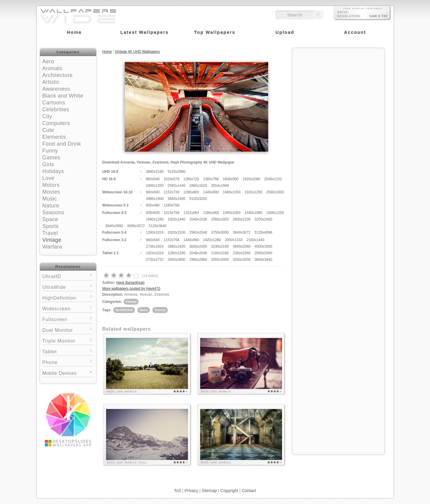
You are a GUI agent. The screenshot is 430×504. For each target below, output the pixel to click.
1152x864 (191, 213)
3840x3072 (241, 232)
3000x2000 (198, 246)
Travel (50, 233)
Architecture (58, 75)
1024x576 (172, 179)
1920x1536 (176, 232)
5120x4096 (263, 232)
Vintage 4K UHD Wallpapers (138, 52)
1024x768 (172, 213)
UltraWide (68, 287)
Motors (51, 185)
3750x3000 (220, 232)
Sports (51, 226)
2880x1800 (155, 199)
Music (50, 199)
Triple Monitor (68, 340)
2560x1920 (220, 219)
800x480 (153, 205)
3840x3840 (263, 260)
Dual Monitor (68, 330)
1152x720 (172, 192)
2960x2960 (198, 260)
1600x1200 (275, 213)
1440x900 (211, 192)
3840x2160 (155, 172)
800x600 (153, 213)
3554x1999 (220, 186)
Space (50, 219)
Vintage (52, 240)
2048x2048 (198, 253)
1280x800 (191, 192)
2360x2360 (241, 253)
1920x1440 (176, 219)
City (47, 116)
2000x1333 (234, 240)
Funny (50, 151)
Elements (54, 137)
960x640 (153, 240)
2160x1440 (255, 240)
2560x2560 (263, 253)
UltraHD (68, 276)
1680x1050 (232, 192)
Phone (68, 362)
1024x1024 (155, 253)
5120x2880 (176, 172)
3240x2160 (220, 246)
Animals (53, 68)
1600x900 (231, 179)
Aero (48, 61)
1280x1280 (176, 253)
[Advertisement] (338, 89)
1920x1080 (251, 179)
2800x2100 (241, 219)
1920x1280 (212, 240)
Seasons (53, 212)
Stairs (144, 310)
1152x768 (172, 240)
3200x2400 (263, 219)
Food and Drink (62, 144)
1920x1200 (253, 192)
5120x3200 (198, 199)
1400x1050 (232, 213)
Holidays (53, 171)
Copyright (229, 491)
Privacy (191, 491)
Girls (48, 164)
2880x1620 (198, 186)
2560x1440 (176, 186)
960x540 (153, 179)
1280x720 (191, 179)
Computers (56, 123)
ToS (177, 491)
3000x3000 (220, 260)
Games (52, 158)
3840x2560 (241, 246)
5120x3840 (158, 226)
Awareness (56, 89)
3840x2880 (114, 226)
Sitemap (209, 491)
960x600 (153, 192)
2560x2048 (198, 232)
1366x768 (211, 179)
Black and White (63, 96)
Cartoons (54, 103)
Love (49, 178)
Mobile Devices (60, 373)
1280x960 (211, 213)
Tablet (68, 351)
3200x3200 (241, 260)
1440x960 (191, 240)
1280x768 (172, 205)
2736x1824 (155, 246)
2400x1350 (155, 186)
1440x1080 (253, 213)
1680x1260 (155, 219)
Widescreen (68, 308)
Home (107, 52)
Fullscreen (68, 319)
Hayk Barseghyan (130, 283)
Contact (249, 491)
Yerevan (160, 310)
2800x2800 (176, 260)
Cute (48, 130)
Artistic (51, 82)
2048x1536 (198, 219)
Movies (51, 192)
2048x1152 (273, 179)
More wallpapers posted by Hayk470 (131, 289)
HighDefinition (68, 297)
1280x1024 (155, 232)
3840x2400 (176, 199)
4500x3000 (263, 246)
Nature (51, 206)
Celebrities (56, 110)
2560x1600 (275, 192)
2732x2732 (155, 260)
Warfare (52, 247)
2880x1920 (176, 246)
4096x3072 (136, 226)
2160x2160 (220, 253)
